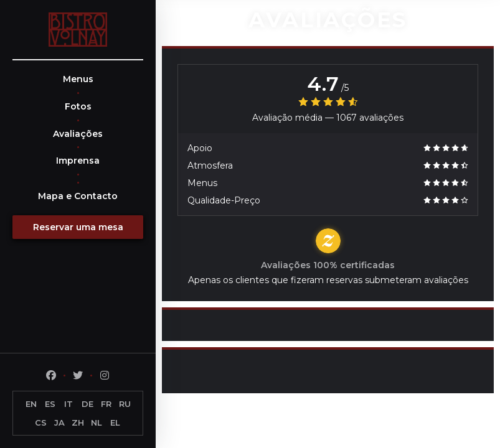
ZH (78, 422)
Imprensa (78, 161)
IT (68, 404)
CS (41, 422)
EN (31, 404)
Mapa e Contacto (78, 196)
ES (50, 404)
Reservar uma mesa (78, 227)
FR (106, 404)
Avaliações (78, 134)
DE (87, 404)
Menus (78, 79)
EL (115, 422)
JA (59, 422)
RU (125, 404)
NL (97, 422)
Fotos (78, 106)
